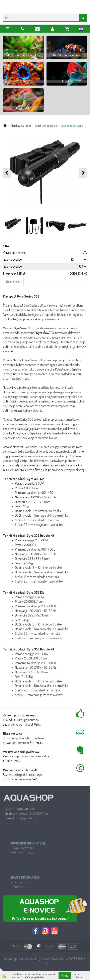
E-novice (18, 887)
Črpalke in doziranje (46, 126)
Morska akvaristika (21, 126)
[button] (83, 173)
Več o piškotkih (79, 976)
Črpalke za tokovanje (72, 126)
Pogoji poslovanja (23, 848)
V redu (65, 976)
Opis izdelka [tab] (13, 282)
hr (81, 30)
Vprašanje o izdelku (15, 253)
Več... (37, 725)
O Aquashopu (21, 882)
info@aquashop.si (26, 818)
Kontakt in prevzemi (25, 852)
